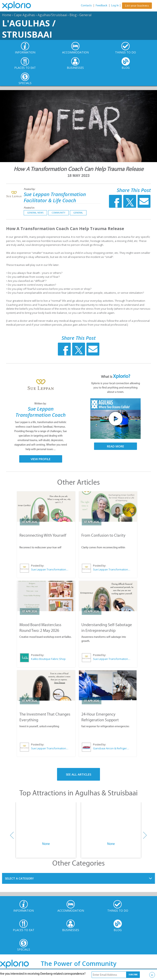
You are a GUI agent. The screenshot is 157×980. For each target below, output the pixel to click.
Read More (116, 446)
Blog (73, 15)
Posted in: (29, 208)
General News (35, 213)
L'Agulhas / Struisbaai (29, 29)
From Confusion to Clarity (103, 535)
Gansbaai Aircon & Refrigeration (112, 748)
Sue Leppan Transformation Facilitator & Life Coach (55, 197)
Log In (115, 5)
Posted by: (30, 189)
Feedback (101, 5)
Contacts (86, 5)
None (46, 844)
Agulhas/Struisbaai (52, 15)
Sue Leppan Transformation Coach (41, 412)
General (85, 15)
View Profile (41, 459)
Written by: (41, 404)
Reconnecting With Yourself (43, 535)
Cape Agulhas (24, 15)
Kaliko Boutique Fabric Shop (48, 659)
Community (58, 213)
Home (7, 15)
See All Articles (78, 774)
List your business (137, 6)
